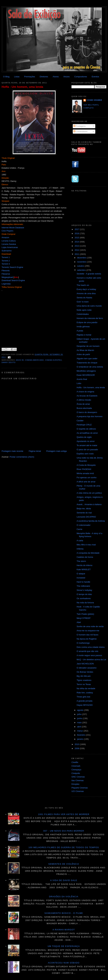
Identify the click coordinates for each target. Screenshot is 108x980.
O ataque (81, 574)
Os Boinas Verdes (85, 672)
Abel (79, 622)
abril (79, 727)
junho (80, 718)
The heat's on (83, 285)
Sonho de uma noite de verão (90, 626)
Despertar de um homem (88, 346)
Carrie (79, 529)
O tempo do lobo (84, 594)
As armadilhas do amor (87, 433)
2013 (77, 246)
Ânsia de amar (83, 404)
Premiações (30, 77)
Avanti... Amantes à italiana (89, 504)
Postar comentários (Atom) (22, 457)
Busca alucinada (84, 408)
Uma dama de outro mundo (89, 306)
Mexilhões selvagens (86, 371)
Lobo (79, 383)
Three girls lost (83, 697)
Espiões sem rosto (85, 454)
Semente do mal (84, 513)
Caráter (80, 421)
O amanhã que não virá (87, 651)
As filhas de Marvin (85, 350)
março (80, 731)
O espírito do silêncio (86, 429)
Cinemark (76, 766)
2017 (77, 229)
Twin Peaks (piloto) (85, 614)
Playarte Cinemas (80, 788)
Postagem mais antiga (56, 451)
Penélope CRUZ (84, 425)
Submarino (7, 251)
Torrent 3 (6, 264)
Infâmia (80, 549)
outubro (81, 266)
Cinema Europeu (54, 360)
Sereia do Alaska (84, 298)
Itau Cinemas (78, 780)
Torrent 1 (6, 257)
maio (80, 723)
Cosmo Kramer (94, 100)
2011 (77, 254)
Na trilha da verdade (86, 688)
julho (80, 714)
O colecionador (83, 525)
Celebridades (83, 314)
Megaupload (7, 277)
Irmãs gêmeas (83, 327)
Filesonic (6, 271)
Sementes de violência (64, 864)
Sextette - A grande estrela (89, 274)
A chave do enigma (85, 392)
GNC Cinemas (78, 777)
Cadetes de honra (85, 557)
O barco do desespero (87, 412)
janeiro (81, 739)
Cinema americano (34, 360)
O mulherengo (83, 643)
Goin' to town (83, 302)
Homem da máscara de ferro (90, 318)
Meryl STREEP (83, 618)
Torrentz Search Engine (12, 267)
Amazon (5, 237)
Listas (17, 77)
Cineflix (75, 762)
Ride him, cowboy (85, 693)
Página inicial (35, 451)
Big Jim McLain (84, 676)
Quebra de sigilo (84, 437)
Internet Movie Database (13, 228)
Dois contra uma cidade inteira (91, 647)
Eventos (95, 77)
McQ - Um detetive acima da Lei (91, 660)
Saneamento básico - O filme (64, 913)
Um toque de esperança (64, 946)
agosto (81, 710)
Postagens (79, 126)
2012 (77, 250)
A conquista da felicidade (88, 553)
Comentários (80, 131)
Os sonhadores (84, 598)
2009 (77, 748)
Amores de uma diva (86, 293)
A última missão (84, 400)
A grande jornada (84, 701)
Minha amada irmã (85, 473)
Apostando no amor (86, 441)
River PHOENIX (84, 469)
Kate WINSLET (84, 569)
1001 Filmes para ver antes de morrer (64, 814)
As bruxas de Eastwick (87, 396)
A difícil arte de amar (86, 482)
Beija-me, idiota (84, 509)
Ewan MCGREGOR (86, 375)
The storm (81, 561)
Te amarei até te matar (87, 445)
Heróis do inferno (84, 565)
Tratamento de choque (87, 363)
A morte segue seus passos (89, 655)
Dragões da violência (64, 897)
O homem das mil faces (87, 635)
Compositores (81, 77)
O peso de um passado (87, 450)
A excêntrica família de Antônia (91, 521)
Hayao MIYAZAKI (85, 705)
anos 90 (20, 360)
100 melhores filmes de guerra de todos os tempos (64, 847)
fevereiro (81, 735)
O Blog (6, 77)
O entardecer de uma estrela (90, 367)
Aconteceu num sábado (64, 963)
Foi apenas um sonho (86, 478)
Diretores (44, 77)
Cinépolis (76, 773)
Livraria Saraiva (9, 244)
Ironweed (81, 578)
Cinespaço (76, 770)
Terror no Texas (84, 684)
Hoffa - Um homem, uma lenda (22, 87)
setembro (82, 270)
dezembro (82, 258)
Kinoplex (75, 784)
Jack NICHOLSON (85, 664)
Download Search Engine (13, 280)
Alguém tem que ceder (87, 359)
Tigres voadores (84, 680)
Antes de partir (83, 354)
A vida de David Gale (64, 880)
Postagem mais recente (12, 451)
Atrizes (67, 77)
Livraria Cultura (9, 241)
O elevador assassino (86, 668)
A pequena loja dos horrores (89, 416)
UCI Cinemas (78, 791)
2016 (77, 233)
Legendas (6, 284)
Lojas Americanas (10, 247)
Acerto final (82, 379)
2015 (77, 238)
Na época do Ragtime (87, 639)
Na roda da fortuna (85, 603)
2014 (77, 242)
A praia (80, 331)
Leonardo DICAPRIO (86, 517)
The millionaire (83, 586)
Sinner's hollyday (84, 590)
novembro (82, 262)
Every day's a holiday (86, 289)
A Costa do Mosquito (86, 465)
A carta (80, 541)
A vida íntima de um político (89, 493)
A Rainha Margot (64, 930)
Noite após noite (84, 310)
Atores (56, 77)
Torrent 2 (6, 261)
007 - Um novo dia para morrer (64, 831)
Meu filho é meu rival (86, 545)
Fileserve (6, 274)
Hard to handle (83, 582)
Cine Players (7, 231)
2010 (77, 744)
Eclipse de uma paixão (87, 322)
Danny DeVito (9, 362)
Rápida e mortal (84, 335)
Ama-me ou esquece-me (88, 631)
